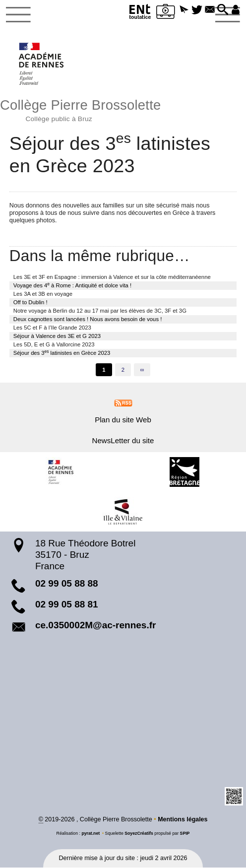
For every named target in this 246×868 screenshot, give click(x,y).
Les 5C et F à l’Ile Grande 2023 (52, 328)
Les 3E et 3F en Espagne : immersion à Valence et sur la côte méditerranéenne (112, 277)
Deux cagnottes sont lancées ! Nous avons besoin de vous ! (88, 320)
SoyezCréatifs (139, 834)
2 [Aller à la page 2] (123, 370)
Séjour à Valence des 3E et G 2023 (57, 336)
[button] (182, 10)
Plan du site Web (123, 420)
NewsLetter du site (123, 441)
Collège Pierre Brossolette (123, 109)
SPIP (185, 834)
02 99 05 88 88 (67, 584)
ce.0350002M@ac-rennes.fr (96, 626)
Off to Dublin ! (31, 303)
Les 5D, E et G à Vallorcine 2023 (54, 345)
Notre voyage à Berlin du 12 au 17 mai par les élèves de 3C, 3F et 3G (100, 311)
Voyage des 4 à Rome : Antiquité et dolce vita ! (72, 285)
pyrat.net (91, 834)
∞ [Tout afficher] (142, 370)
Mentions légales (183, 820)
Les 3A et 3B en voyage (43, 294)
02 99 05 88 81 (67, 605)
